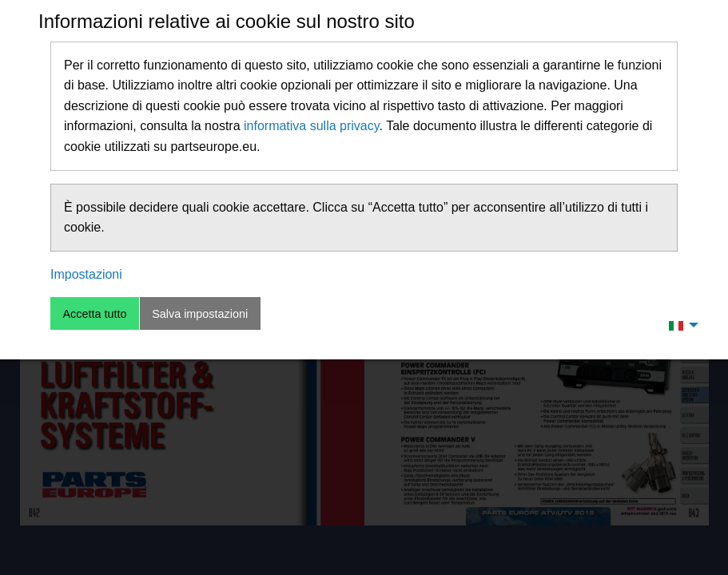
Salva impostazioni (200, 314)
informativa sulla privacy (312, 126)
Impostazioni (86, 274)
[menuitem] (679, 325)
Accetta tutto (94, 314)
